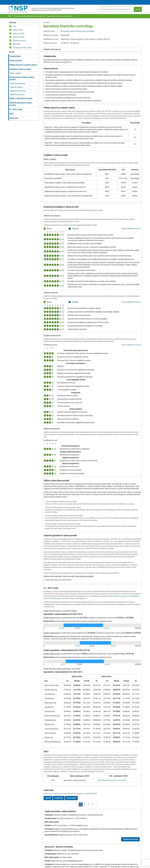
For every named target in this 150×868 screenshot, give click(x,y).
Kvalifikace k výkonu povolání (20, 69)
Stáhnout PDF (16, 30)
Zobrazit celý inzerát (130, 839)
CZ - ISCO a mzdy (16, 109)
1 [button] (81, 804)
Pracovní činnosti (16, 61)
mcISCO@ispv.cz (81, 598)
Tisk (12, 26)
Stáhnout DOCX (17, 34)
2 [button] (85, 804)
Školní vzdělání (15, 73)
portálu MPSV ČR (90, 794)
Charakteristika (15, 56)
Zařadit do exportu (18, 41)
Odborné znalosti (16, 87)
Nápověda (15, 44)
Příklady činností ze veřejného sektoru (23, 65)
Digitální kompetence (18, 91)
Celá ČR (48, 798)
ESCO (11, 114)
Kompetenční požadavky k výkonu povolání (22, 78)
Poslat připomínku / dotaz (21, 48)
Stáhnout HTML (17, 37)
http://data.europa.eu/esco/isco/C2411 (112, 780)
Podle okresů (71, 798)
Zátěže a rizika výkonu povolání (21, 98)
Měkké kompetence (17, 94)
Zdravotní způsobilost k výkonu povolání (21, 104)
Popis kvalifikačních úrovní (131, 229)
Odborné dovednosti (18, 84)
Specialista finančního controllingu (60, 16)
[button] (77, 804)
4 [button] (92, 804)
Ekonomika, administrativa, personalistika (29, 16)
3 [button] (88, 804)
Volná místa (14, 118)
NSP (10, 16)
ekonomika (65, 35)
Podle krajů (59, 798)
